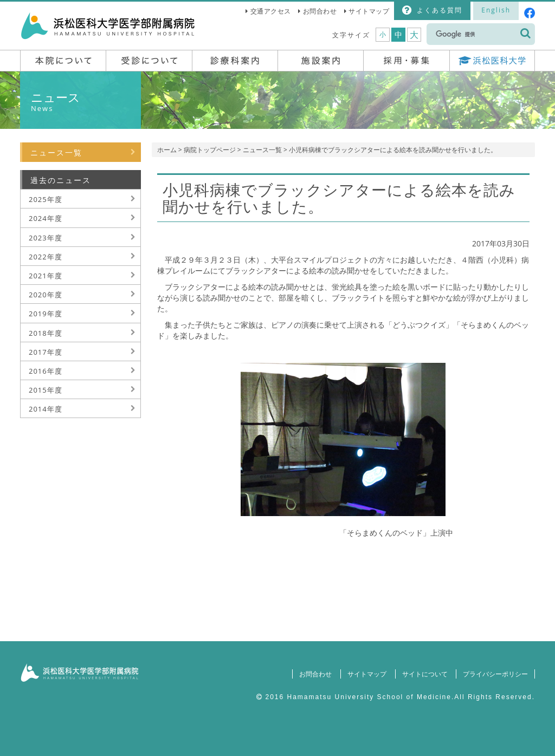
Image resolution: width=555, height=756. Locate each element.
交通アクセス (271, 11)
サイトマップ (369, 11)
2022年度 (46, 257)
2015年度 (46, 390)
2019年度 (46, 314)
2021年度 (46, 276)
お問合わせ (320, 11)
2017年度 (46, 352)
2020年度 (46, 295)
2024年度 (46, 218)
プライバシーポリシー (495, 674)
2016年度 (46, 371)
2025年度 (46, 199)
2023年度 (46, 238)
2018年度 (46, 333)
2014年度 (46, 409)
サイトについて (424, 674)
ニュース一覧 (262, 150)
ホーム (167, 150)
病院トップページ (210, 150)
